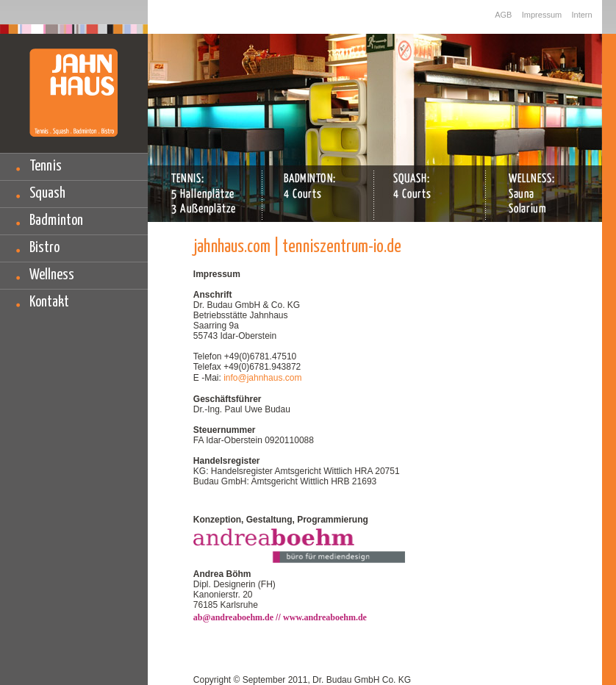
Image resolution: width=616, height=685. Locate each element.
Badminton (56, 221)
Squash (47, 194)
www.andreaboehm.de (325, 617)
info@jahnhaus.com (262, 378)
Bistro (44, 248)
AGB (503, 15)
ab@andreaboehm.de (234, 617)
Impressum (542, 15)
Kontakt (49, 302)
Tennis (46, 166)
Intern (582, 15)
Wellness (52, 275)
